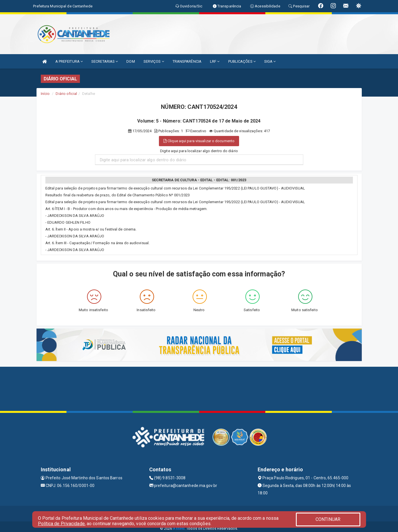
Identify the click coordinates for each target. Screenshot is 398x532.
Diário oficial (66, 94)
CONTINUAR (328, 519)
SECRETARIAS (105, 61)
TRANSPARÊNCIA (187, 61)
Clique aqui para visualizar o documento (199, 141)
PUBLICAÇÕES (242, 61)
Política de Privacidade (61, 524)
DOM (131, 61)
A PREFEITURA (69, 61)
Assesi (179, 528)
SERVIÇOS (154, 61)
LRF (215, 61)
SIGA (270, 61)
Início (45, 94)
